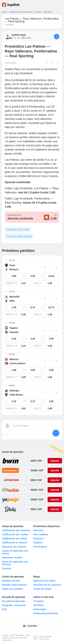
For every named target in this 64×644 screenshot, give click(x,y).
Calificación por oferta (15, 538)
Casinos (7, 568)
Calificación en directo (15, 543)
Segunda (47, 12)
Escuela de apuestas (14, 601)
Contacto (39, 601)
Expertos (39, 538)
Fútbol (38, 12)
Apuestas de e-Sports (14, 547)
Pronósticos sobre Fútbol (18, 230)
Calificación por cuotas (15, 534)
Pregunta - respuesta (14, 605)
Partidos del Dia (11, 581)
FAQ (4, 609)
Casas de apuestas (13, 452)
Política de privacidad (46, 613)
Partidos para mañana (14, 585)
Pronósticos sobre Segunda (19, 236)
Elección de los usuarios (47, 585)
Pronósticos (40, 547)
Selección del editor (45, 581)
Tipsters (38, 543)
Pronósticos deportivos (21, 12)
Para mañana (41, 534)
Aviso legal (40, 609)
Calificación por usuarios (16, 530)
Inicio (5, 12)
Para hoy (38, 530)
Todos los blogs (42, 589)
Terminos (39, 605)
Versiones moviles (12, 558)
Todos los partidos (12, 589)
